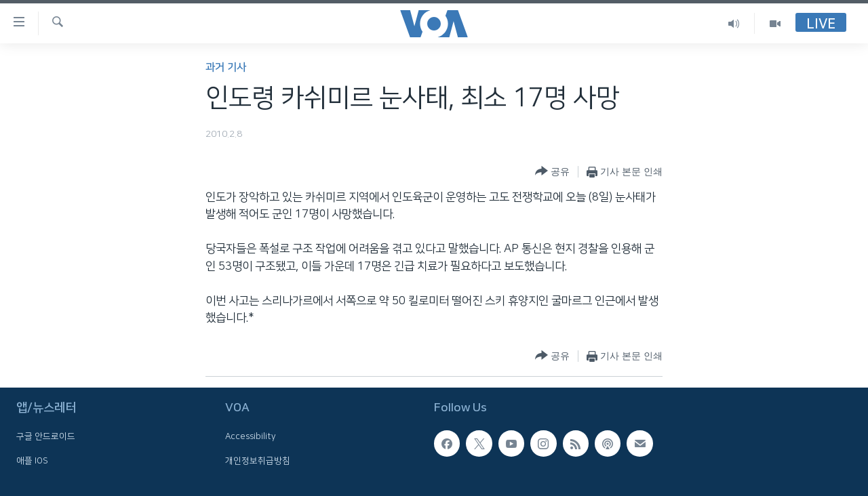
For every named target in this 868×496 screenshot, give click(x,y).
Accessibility (251, 437)
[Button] (552, 172)
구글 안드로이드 (46, 437)
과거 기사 (226, 67)
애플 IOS (32, 461)
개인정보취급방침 (258, 461)
